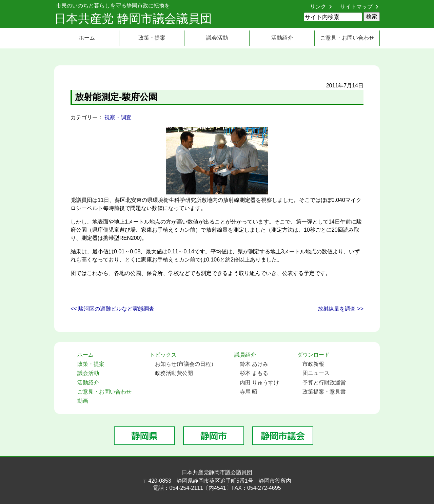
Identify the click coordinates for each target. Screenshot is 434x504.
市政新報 (313, 364)
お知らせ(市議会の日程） (186, 364)
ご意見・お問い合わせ (347, 38)
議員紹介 (245, 355)
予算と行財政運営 (324, 383)
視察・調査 (118, 117)
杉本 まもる (254, 373)
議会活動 (217, 38)
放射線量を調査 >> (341, 309)
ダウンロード (313, 355)
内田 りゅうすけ (259, 383)
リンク (318, 7)
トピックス (163, 355)
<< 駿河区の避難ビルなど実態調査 (112, 309)
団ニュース (316, 373)
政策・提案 (152, 38)
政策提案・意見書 (324, 392)
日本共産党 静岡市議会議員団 (133, 18)
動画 (83, 401)
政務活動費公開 (174, 373)
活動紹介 (282, 38)
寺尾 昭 (249, 392)
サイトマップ (356, 7)
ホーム (87, 38)
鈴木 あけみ (254, 364)
